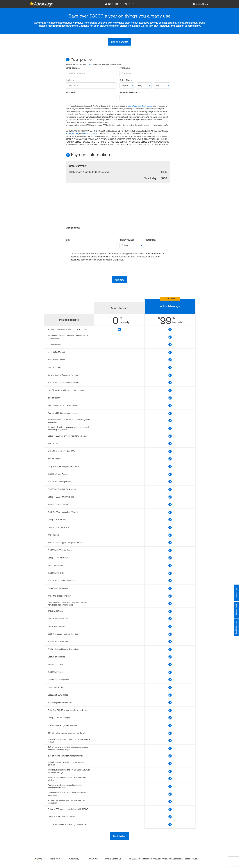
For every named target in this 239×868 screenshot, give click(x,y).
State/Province (127, 240)
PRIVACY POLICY (90, 134)
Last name (71, 80)
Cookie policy (55, 859)
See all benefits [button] (120, 42)
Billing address (73, 228)
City (68, 240)
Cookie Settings (236, 627)
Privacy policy (73, 859)
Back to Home (201, 4)
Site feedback (236, 609)
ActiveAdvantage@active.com (140, 106)
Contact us (236, 593)
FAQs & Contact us (113, 859)
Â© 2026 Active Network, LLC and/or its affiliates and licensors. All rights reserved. (163, 859)
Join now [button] (120, 280)
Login (90, 64)
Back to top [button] (120, 836)
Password (71, 92)
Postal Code (151, 240)
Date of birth (126, 80)
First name (125, 68)
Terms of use (92, 859)
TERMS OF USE (72, 134)
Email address (73, 68)
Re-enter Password (129, 92)
